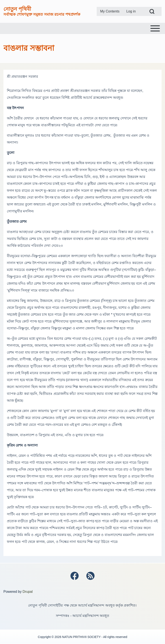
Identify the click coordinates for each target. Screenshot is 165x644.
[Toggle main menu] (82, 28)
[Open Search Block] (152, 11)
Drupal (28, 592)
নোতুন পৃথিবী (17, 9)
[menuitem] (110, 11)
